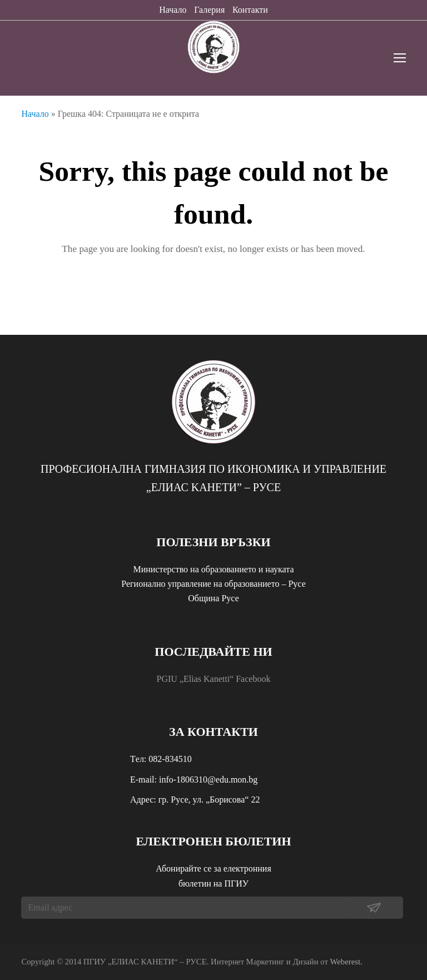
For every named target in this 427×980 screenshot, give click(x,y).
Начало (173, 10)
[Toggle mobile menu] (400, 58)
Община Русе (213, 598)
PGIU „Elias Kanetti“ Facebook (214, 679)
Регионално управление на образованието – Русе (213, 584)
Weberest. (346, 962)
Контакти (250, 10)
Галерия (209, 10)
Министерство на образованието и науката (213, 569)
